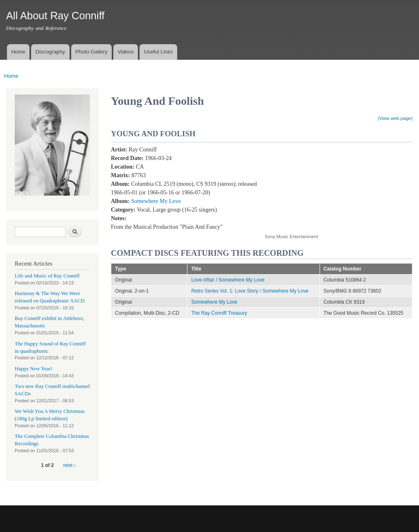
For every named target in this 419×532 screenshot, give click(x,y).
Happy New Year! (34, 369)
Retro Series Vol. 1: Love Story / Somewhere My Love (250, 291)
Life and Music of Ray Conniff (47, 276)
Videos (126, 52)
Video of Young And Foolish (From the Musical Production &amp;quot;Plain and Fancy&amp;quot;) (330, 185)
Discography (50, 52)
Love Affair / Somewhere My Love (228, 280)
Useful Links (159, 52)
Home (18, 52)
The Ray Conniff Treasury (219, 313)
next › (70, 465)
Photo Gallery (91, 52)
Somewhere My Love (156, 201)
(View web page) (395, 118)
